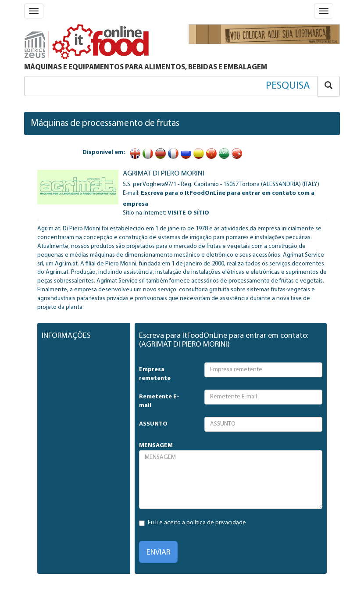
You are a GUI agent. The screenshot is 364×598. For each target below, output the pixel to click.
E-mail (130, 193)
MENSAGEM (156, 446)
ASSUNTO (153, 424)
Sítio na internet (144, 213)
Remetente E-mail (159, 401)
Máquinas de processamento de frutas (105, 124)
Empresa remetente (155, 374)
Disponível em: (104, 152)
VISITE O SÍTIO (188, 213)
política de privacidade (216, 523)
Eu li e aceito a (193, 523)
